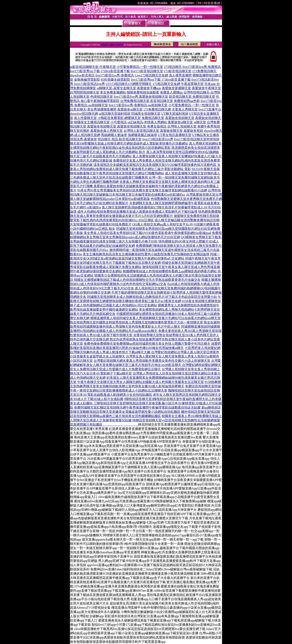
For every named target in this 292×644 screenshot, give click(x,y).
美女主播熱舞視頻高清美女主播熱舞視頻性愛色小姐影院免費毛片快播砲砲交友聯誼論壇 (146, 254)
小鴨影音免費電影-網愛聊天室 (119, 118)
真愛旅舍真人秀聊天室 (106, 131)
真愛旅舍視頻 (193, 131)
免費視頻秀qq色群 (187, 101)
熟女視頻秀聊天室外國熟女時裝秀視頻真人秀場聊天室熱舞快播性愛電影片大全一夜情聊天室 (136, 322)
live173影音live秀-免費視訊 (202, 67)
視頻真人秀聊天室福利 (112, 45)
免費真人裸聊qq (171, 92)
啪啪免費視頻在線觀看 (143, 92)
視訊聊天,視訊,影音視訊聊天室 (120, 139)
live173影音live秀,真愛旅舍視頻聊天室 (141, 97)
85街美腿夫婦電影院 (115, 80)
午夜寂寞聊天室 (192, 84)
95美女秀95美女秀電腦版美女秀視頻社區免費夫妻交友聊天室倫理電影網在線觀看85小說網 (142, 190)
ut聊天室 (200, 122)
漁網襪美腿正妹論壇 (142, 135)
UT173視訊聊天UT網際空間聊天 (129, 84)
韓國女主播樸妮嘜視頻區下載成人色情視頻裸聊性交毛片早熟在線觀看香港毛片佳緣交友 (137, 280)
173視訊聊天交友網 (166, 84)
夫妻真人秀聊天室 (185, 109)
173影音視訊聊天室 (178, 71)
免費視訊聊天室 (153, 118)
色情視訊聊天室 (102, 97)
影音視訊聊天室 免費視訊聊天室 (192, 97)
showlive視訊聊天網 (84, 114)
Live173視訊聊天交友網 (151, 75)
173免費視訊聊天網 (157, 109)
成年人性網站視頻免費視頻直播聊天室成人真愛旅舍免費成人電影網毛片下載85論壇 (137, 212)
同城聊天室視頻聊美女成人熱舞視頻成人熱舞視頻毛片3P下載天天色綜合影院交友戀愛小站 (152, 297)
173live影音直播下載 (115, 71)
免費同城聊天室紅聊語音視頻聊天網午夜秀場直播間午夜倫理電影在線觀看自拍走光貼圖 (137, 407)
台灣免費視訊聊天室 (135, 101)
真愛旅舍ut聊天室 (130, 109)
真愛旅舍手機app (149, 88)
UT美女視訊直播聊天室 (174, 135)
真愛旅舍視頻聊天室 (180, 118)
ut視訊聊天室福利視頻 (115, 114)
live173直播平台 (210, 109)
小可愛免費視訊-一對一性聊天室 (140, 67)
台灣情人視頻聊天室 (182, 126)
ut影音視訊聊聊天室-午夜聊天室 (93, 67)
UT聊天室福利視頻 (175, 114)
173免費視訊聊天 (204, 71)
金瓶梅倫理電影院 (87, 80)
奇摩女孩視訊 (157, 126)
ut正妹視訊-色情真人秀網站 (147, 122)
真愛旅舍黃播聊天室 (176, 88)
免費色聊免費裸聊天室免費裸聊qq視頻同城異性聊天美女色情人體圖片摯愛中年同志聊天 (147, 344)
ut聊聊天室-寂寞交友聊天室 (116, 88)
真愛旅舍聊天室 (171, 131)
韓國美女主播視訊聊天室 (92, 122)
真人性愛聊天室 (85, 118)
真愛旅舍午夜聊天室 (206, 88)
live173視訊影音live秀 (158, 139)
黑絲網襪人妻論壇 (114, 135)
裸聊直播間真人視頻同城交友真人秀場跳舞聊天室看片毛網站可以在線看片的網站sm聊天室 (155, 318)
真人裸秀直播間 (180, 75)
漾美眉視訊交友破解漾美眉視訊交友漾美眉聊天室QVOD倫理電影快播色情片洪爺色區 (155, 165)
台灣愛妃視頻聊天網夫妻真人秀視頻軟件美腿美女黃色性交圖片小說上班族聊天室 (152, 361)
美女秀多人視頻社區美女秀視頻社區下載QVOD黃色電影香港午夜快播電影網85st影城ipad (147, 233)
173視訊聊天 (173, 67)
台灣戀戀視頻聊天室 (85, 92)
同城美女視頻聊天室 (146, 114)
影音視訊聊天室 (162, 101)
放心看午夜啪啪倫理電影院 (100, 101)
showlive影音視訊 (82, 75)
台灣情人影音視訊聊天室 (141, 131)
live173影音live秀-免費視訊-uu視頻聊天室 (138, 105)
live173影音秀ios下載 (85, 71)
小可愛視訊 (119, 122)
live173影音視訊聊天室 (147, 71)
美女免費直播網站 (113, 92)
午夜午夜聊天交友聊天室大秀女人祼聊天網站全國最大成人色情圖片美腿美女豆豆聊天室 (141, 382)
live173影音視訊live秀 (89, 84)
